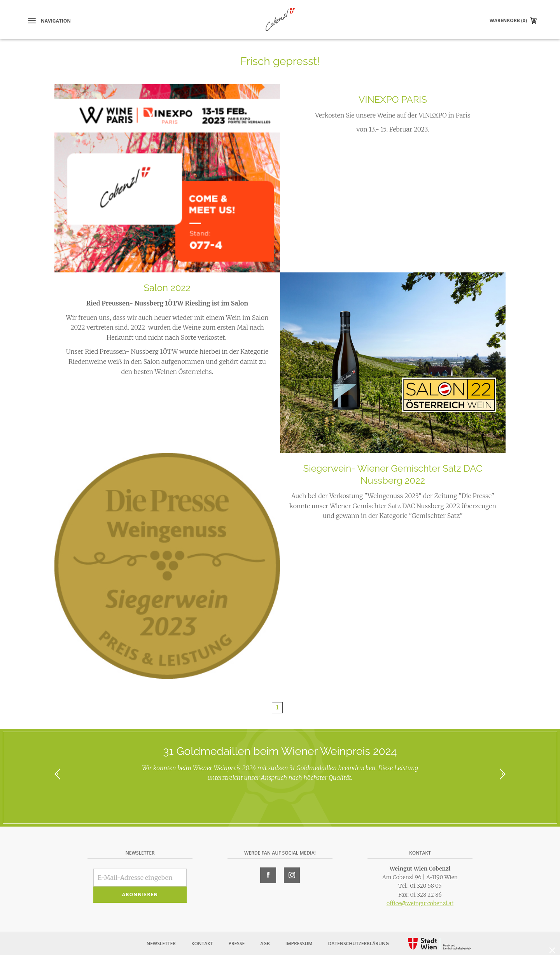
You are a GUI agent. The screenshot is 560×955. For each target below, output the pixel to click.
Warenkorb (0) (508, 20)
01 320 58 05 (426, 886)
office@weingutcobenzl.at (420, 903)
